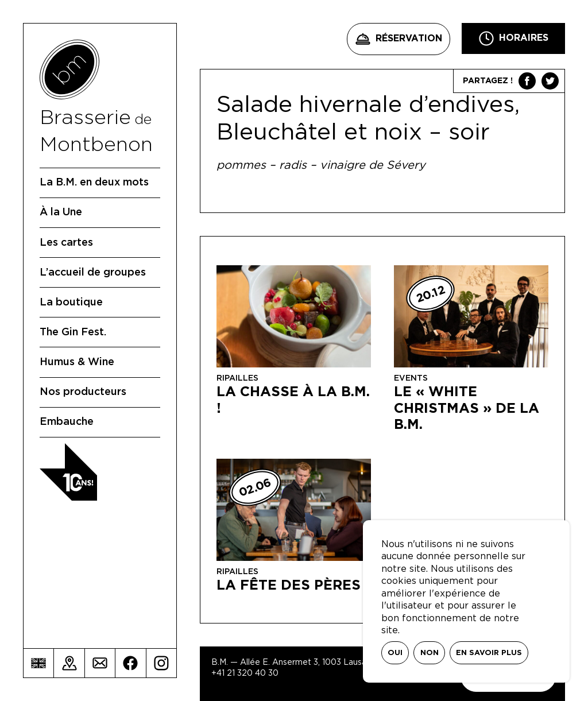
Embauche (67, 422)
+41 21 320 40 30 (245, 673)
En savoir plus (489, 653)
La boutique (71, 303)
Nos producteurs (83, 392)
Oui (395, 653)
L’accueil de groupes (93, 273)
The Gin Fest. (73, 332)
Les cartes (66, 243)
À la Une (61, 212)
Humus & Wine (77, 362)
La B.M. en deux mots (94, 183)
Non (430, 653)
